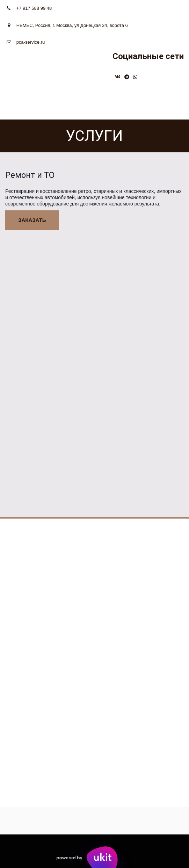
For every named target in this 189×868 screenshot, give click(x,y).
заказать (32, 220)
